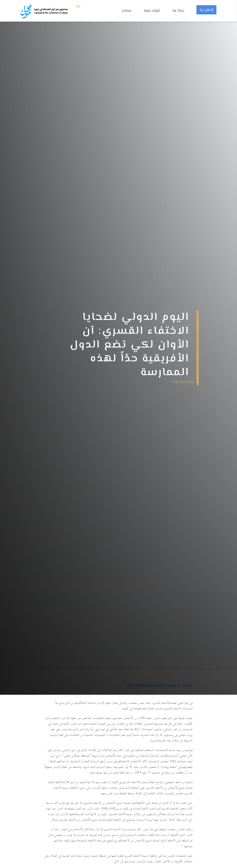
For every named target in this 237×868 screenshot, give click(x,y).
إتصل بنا (206, 10)
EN (78, 7)
